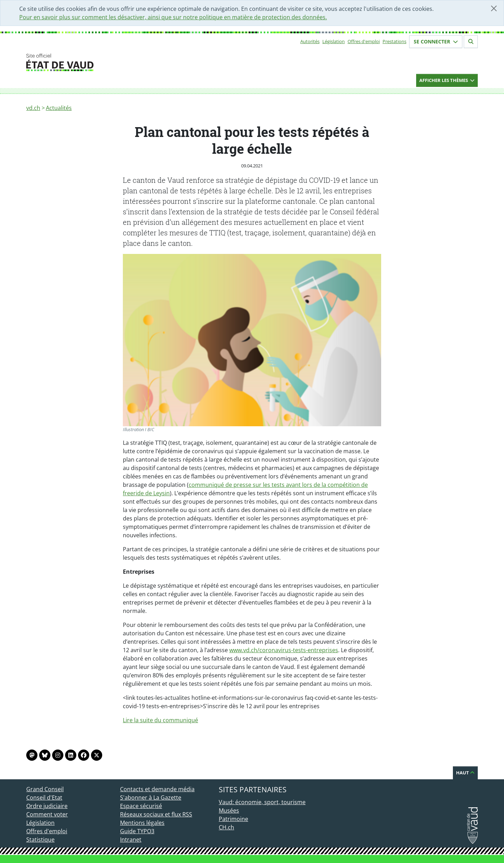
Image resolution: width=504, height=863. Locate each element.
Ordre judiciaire (47, 806)
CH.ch (226, 827)
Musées (229, 810)
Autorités (310, 41)
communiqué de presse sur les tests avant (245, 485)
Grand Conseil (45, 789)
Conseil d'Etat (44, 798)
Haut (465, 773)
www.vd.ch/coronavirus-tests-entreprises (284, 650)
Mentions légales (142, 823)
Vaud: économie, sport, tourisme (262, 802)
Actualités (59, 108)
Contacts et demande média (157, 789)
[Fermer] (494, 8)
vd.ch (33, 108)
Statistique (40, 840)
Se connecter (436, 42)
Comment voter (47, 814)
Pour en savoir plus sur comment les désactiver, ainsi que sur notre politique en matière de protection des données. (173, 17)
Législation (334, 41)
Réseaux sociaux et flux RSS (156, 814)
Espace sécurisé (141, 806)
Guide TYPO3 (137, 831)
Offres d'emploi (364, 41)
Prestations (394, 41)
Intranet (131, 840)
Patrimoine (233, 819)
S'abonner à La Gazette (151, 798)
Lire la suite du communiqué (160, 720)
